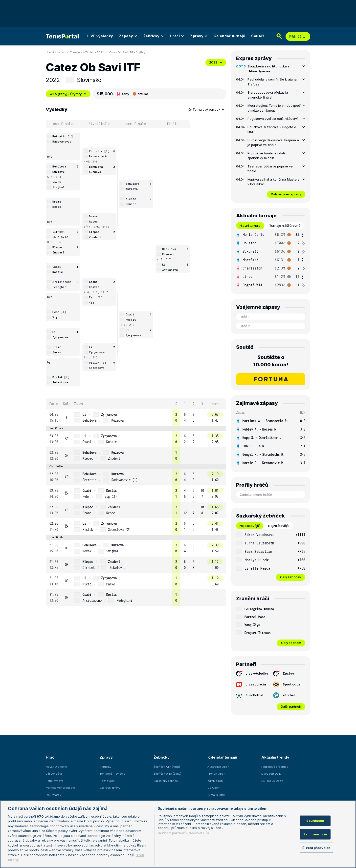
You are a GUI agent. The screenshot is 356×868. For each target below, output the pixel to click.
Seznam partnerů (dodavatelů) (183, 833)
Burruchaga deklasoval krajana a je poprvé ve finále (273, 143)
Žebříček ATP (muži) (167, 767)
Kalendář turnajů (229, 36)
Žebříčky (154, 36)
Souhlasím (315, 821)
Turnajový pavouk (206, 109)
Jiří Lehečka (54, 774)
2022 (216, 62)
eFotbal (284, 695)
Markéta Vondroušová (61, 788)
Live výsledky (252, 674)
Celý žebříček (291, 577)
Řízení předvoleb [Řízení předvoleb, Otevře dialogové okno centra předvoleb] (316, 847)
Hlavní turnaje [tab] (250, 226)
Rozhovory (107, 781)
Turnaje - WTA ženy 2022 (87, 52)
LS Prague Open (272, 781)
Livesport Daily (271, 774)
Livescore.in (251, 684)
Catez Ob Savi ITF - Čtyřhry (127, 52)
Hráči (177, 36)
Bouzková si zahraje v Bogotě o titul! (272, 129)
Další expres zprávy (286, 194)
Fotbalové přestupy (275, 767)
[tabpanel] (271, 260)
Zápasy (128, 36)
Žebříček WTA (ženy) (167, 774)
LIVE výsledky (100, 36)
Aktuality (105, 767)
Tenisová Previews (112, 774)
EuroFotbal (250, 695)
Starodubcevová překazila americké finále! (268, 95)
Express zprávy (110, 788)
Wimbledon (215, 781)
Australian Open (218, 767)
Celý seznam (291, 643)
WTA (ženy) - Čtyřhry (68, 94)
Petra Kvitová (55, 781)
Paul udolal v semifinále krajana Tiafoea (272, 82)
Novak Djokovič (56, 767)
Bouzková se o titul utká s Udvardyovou (268, 69)
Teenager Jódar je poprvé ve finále (270, 169)
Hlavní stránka (55, 52)
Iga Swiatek (53, 795)
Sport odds (287, 684)
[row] (136, 418)
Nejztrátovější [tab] (279, 526)
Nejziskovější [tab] (250, 526)
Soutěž (258, 36)
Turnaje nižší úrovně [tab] (285, 226)
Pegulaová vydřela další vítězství (273, 119)
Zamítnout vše (315, 834)
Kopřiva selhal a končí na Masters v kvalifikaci (273, 182)
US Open (213, 788)
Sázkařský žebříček (166, 781)
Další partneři (291, 706)
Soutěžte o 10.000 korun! (271, 361)
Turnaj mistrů (216, 795)
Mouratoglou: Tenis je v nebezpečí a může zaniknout (274, 108)
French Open (216, 774)
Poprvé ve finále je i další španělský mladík (267, 156)
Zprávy (199, 36)
